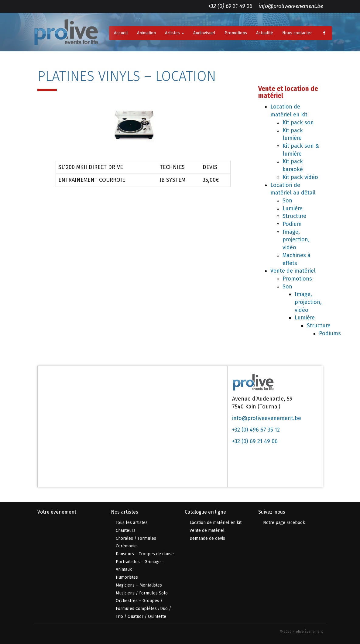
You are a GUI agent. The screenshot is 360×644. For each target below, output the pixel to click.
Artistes (175, 33)
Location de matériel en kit (216, 523)
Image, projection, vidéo (296, 240)
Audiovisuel (204, 33)
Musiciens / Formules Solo (142, 593)
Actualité (265, 33)
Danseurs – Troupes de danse (145, 554)
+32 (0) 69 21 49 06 (230, 6)
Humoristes (127, 577)
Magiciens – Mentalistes (139, 585)
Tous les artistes (132, 523)
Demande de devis (207, 538)
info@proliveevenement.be (291, 6)
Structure (294, 216)
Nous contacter (297, 33)
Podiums (330, 333)
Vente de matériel (293, 271)
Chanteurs (126, 530)
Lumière (293, 208)
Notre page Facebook (284, 523)
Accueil (121, 33)
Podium (292, 224)
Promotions (236, 33)
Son (287, 201)
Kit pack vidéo (300, 177)
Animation (146, 33)
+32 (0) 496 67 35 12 (256, 430)
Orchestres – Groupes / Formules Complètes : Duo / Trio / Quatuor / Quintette (143, 608)
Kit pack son (298, 122)
